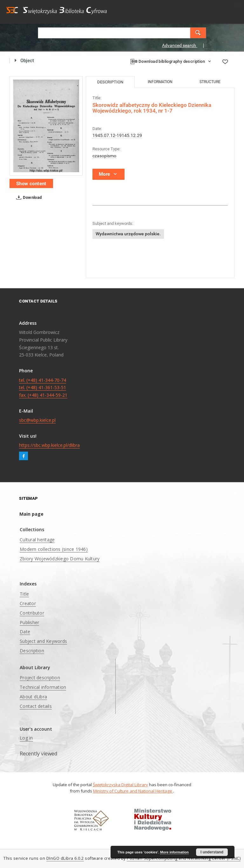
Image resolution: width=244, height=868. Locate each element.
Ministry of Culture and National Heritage (133, 791)
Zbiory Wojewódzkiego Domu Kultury (60, 559)
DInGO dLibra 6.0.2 (65, 858)
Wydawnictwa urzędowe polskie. (128, 234)
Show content (31, 184)
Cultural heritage (37, 540)
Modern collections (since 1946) (54, 549)
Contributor (32, 613)
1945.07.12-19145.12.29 (117, 135)
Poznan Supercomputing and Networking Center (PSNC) (184, 858)
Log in (26, 738)
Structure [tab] (210, 82)
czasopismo (104, 156)
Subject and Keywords (43, 641)
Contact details (36, 706)
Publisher (29, 622)
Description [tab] (110, 82)
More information (174, 852)
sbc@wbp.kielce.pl (37, 420)
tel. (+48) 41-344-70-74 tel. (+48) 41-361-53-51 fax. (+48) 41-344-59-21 (43, 388)
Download (28, 198)
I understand (212, 852)
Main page (31, 514)
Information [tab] (160, 82)
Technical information (43, 687)
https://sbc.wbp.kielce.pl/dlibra (49, 445)
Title (24, 594)
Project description (40, 678)
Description (32, 651)
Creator (28, 603)
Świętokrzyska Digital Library (120, 785)
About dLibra (33, 697)
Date (25, 632)
